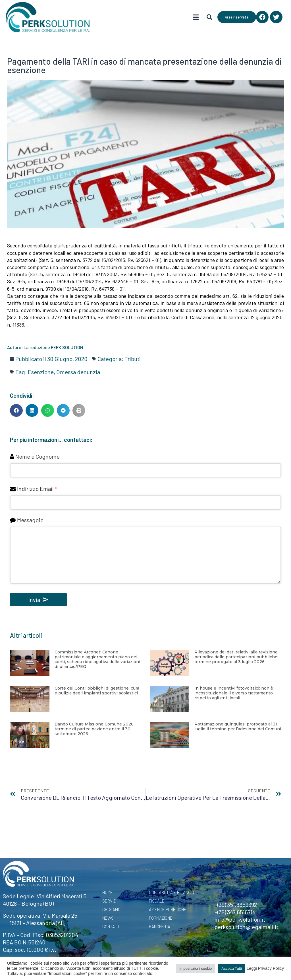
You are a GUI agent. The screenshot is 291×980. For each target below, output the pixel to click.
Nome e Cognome (38, 456)
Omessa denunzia (78, 372)
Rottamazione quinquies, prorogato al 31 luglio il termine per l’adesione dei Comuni (238, 726)
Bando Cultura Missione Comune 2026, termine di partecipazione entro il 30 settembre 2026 (94, 729)
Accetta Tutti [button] (232, 968)
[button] (16, 410)
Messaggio (30, 520)
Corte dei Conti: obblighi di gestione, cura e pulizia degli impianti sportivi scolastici (97, 691)
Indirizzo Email (37, 489)
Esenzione (41, 372)
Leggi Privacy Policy (265, 968)
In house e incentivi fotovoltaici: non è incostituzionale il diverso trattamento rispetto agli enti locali (234, 693)
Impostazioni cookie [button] (196, 968)
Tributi (133, 359)
